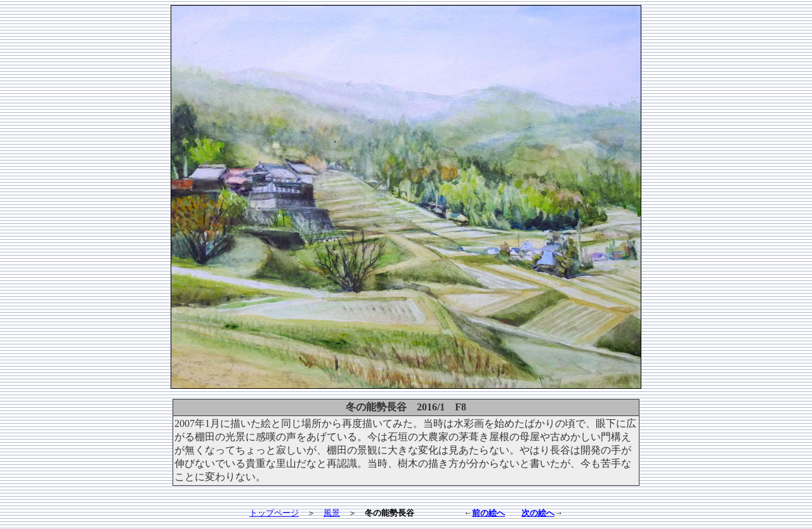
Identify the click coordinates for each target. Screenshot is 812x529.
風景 (332, 513)
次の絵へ (538, 513)
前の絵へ (488, 513)
